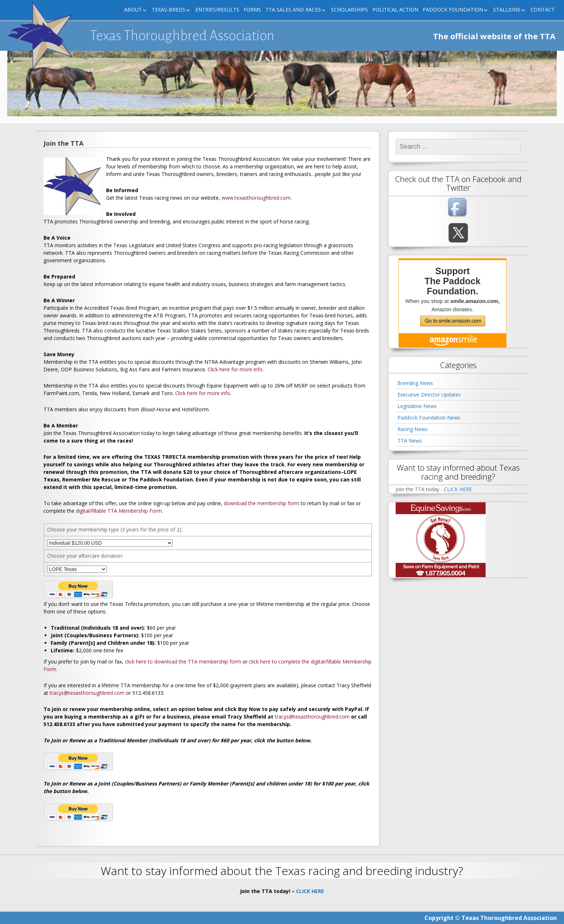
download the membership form (261, 503)
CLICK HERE (458, 489)
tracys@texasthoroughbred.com (87, 693)
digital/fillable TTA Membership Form (119, 511)
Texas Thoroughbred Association (182, 36)
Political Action (395, 10)
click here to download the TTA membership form (183, 662)
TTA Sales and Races (293, 10)
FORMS (252, 10)
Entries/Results (217, 10)
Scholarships (349, 10)
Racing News (413, 429)
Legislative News (417, 406)
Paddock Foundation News (429, 418)
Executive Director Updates (429, 395)
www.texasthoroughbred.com (256, 198)
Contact (543, 10)
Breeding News (415, 383)
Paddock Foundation (453, 10)
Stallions (507, 10)
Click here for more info (235, 369)
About (133, 10)
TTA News (410, 441)
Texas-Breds (169, 10)
